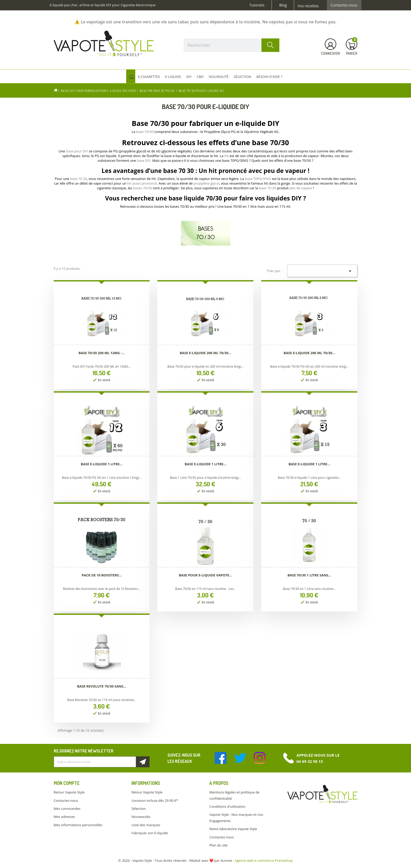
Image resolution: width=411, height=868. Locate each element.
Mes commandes (67, 809)
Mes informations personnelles (78, 825)
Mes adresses (64, 817)
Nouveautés (141, 817)
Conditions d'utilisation (227, 806)
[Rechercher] (232, 45)
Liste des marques (146, 825)
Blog (283, 5)
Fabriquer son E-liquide (150, 833)
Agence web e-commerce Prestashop (264, 860)
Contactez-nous (344, 5)
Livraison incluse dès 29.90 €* (155, 800)
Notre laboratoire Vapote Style (233, 829)
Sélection (139, 809)
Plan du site (218, 845)
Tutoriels (257, 5)
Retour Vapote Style (69, 792)
